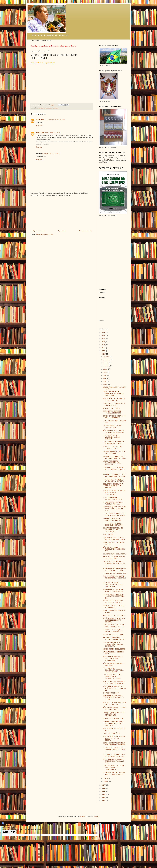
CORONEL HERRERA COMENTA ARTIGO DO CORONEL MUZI (114, 539)
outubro (106, 363)
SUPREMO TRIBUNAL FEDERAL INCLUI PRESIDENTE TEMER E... (114, 750)
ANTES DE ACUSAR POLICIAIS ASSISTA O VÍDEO (114, 558)
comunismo (49, 108)
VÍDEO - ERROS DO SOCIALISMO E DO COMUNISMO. (115, 708)
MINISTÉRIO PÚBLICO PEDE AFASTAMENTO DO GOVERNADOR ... (113, 659)
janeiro (106, 781)
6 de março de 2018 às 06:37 (51, 154)
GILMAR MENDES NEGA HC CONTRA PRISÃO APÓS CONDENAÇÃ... (113, 530)
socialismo (56, 108)
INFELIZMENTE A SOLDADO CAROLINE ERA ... (113, 427)
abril (105, 381)
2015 (103, 791)
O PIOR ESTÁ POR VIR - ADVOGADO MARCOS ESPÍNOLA (112, 437)
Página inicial (62, 231)
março (105, 385)
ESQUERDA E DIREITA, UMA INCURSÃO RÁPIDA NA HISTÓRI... (113, 486)
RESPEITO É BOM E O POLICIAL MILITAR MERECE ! (114, 607)
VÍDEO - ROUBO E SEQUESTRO (114, 649)
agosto (106, 369)
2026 (103, 332)
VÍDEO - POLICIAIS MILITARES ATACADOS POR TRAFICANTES (114, 493)
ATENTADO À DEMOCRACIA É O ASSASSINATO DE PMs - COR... (114, 457)
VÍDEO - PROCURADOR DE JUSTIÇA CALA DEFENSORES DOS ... (114, 549)
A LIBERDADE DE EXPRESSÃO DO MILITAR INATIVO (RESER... (114, 738)
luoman (82, 817)
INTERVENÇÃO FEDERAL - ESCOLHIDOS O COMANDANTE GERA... (112, 677)
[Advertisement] (62, 213)
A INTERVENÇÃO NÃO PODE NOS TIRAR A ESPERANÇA (113, 590)
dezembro (107, 357)
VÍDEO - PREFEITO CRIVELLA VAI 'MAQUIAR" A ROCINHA (114, 431)
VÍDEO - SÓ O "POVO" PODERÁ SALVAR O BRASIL (114, 400)
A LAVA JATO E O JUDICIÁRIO (113, 635)
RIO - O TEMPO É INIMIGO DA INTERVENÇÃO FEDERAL (113, 443)
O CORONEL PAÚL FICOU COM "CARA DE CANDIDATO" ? (114, 773)
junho (105, 375)
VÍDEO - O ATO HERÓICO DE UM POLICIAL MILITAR (114, 704)
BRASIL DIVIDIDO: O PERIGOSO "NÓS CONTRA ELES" (114, 417)
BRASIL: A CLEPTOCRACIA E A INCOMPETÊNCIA (114, 404)
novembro (107, 360)
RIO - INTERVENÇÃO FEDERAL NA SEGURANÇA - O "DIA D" (114, 626)
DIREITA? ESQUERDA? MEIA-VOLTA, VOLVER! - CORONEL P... (114, 470)
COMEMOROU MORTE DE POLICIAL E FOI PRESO (112, 412)
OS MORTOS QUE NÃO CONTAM (114, 573)
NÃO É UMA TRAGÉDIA (111, 733)
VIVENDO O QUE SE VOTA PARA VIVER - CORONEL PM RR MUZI (114, 509)
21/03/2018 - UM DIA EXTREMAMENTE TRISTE (113, 498)
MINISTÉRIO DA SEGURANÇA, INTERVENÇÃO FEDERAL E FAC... (114, 761)
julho (105, 372)
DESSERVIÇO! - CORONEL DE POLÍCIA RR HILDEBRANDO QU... (114, 596)
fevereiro (106, 778)
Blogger (97, 817)
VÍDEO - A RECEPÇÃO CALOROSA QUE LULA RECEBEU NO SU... (112, 463)
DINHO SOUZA (41, 120)
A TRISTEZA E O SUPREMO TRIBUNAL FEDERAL (112, 448)
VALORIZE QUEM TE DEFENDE (114, 615)
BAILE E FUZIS (108, 535)
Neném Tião (40, 132)
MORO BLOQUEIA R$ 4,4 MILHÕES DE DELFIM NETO (114, 639)
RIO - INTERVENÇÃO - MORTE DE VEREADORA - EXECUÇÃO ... (114, 578)
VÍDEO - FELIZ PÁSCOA (111, 408)
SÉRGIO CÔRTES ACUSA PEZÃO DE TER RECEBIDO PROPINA (114, 744)
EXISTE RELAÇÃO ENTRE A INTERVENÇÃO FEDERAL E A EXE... (114, 564)
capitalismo (42, 108)
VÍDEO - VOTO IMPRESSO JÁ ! (114, 719)
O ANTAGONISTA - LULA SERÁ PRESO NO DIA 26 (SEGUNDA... (115, 515)
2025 (103, 336)
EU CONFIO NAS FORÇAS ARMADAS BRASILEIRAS (113, 631)
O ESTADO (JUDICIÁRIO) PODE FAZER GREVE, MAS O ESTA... (114, 755)
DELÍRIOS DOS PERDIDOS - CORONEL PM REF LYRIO (113, 524)
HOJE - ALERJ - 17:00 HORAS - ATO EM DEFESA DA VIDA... (114, 480)
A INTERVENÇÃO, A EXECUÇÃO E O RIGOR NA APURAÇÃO (114, 569)
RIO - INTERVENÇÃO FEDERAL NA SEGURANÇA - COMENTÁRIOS (114, 768)
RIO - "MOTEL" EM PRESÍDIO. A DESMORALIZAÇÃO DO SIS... (114, 682)
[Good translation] (5, 832)
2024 (103, 339)
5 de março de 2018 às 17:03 (56, 120)
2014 (103, 794)
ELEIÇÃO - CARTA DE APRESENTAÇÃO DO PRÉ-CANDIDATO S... (113, 585)
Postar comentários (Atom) (44, 234)
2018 (103, 354)
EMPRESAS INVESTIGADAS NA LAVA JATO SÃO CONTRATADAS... (114, 714)
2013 (103, 798)
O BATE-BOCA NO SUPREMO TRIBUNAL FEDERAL (113, 503)
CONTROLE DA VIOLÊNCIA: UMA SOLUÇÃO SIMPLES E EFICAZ (113, 698)
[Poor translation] (12, 832)
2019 (103, 351)
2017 (103, 785)
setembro (106, 366)
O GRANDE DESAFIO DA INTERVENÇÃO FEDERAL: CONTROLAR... (113, 644)
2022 (103, 345)
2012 (103, 801)
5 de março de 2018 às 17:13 (53, 132)
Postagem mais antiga (85, 231)
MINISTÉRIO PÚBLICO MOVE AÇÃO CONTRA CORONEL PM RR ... (114, 688)
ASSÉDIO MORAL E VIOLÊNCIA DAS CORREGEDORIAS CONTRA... (114, 620)
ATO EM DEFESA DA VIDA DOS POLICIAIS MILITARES (114, 452)
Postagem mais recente (38, 231)
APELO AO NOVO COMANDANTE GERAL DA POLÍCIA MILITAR (113, 670)
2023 (103, 342)
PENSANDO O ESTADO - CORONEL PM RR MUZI (112, 519)
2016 (103, 788)
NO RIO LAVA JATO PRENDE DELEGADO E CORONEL (113, 602)
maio (105, 378)
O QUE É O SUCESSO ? (111, 693)
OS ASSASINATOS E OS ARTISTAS (115, 554)
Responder (39, 126)
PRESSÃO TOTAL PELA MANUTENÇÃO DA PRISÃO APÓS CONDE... (113, 394)
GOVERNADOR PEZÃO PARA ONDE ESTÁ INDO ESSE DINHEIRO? (113, 724)
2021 (103, 348)
